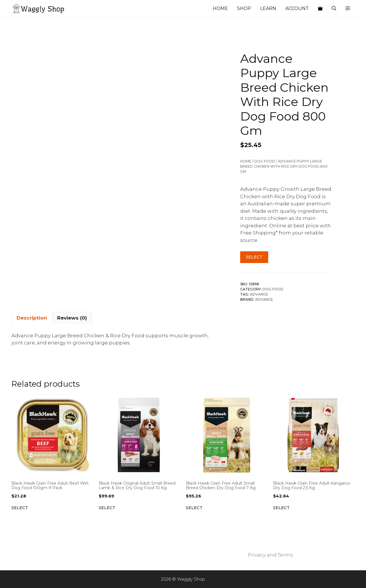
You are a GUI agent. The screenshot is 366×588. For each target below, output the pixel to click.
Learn (268, 8)
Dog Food (265, 161)
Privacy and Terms (270, 555)
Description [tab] (32, 318)
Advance (259, 294)
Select (254, 257)
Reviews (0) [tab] (72, 318)
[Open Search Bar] (334, 9)
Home (220, 8)
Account (297, 8)
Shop (244, 8)
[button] (348, 9)
